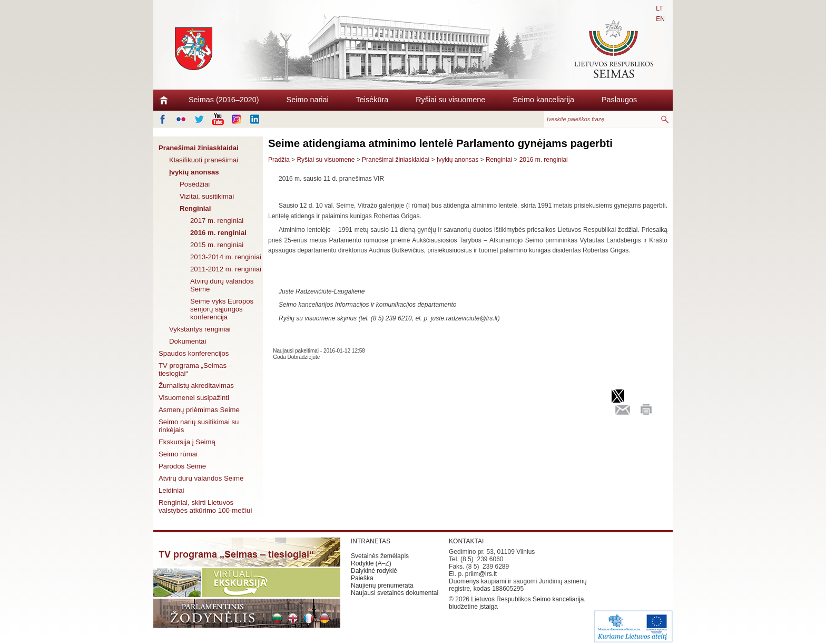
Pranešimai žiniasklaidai (199, 148)
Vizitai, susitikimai (207, 196)
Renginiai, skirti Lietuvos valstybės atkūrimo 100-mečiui (205, 506)
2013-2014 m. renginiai (226, 257)
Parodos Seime (182, 466)
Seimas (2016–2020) (224, 100)
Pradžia (279, 160)
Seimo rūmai (178, 454)
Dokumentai (188, 341)
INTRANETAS (371, 541)
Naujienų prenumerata (382, 586)
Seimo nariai (308, 100)
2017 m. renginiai (217, 221)
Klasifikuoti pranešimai (204, 160)
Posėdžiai (195, 184)
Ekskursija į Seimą (187, 442)
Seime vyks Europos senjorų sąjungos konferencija (222, 309)
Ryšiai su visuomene (450, 100)
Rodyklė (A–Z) (371, 563)
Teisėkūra (372, 100)
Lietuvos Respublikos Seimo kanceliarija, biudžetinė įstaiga (517, 603)
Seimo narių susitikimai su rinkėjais (199, 426)
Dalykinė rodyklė (374, 571)
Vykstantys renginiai (200, 329)
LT (659, 8)
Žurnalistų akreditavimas (196, 386)
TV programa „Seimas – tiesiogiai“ (195, 369)
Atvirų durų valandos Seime (222, 285)
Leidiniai (171, 490)
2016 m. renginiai (218, 233)
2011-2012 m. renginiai (226, 269)
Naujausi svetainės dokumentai (395, 593)
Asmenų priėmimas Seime (199, 410)
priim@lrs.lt (481, 574)
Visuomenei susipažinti (194, 398)
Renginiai (195, 208)
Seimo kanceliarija (543, 100)
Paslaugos (619, 100)
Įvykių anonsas (194, 172)
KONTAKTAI (466, 541)
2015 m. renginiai (217, 245)
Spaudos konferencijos (194, 353)
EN (660, 19)
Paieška (362, 578)
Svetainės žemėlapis (380, 556)
